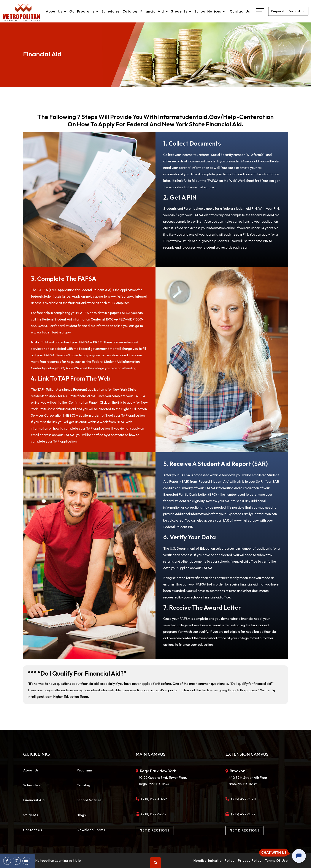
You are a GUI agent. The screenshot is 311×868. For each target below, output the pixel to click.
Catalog (129, 11)
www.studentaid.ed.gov (51, 332)
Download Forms (91, 830)
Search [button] (156, 863)
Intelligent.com (40, 697)
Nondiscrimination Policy (214, 860)
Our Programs (83, 11)
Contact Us (239, 11)
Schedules (110, 11)
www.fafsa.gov (202, 187)
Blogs (81, 815)
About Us (56, 11)
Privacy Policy (250, 860)
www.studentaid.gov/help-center (201, 241)
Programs (85, 770)
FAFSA (140, 396)
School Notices (209, 11)
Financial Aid (154, 11)
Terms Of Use (276, 860)
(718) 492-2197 (242, 814)
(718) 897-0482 (153, 799)
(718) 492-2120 (243, 799)
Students (181, 11)
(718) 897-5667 (153, 814)
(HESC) (69, 415)
